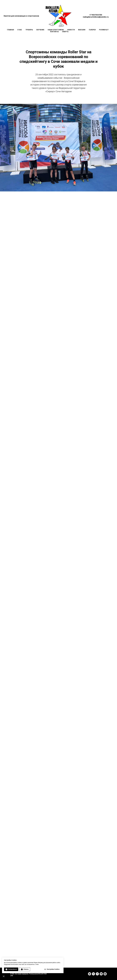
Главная (11, 30)
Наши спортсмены (56, 30)
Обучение (40, 30)
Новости (71, 30)
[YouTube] (101, 974)
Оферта (65, 32)
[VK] (93, 974)
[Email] (90, 974)
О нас (20, 30)
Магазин (82, 30)
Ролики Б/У (104, 30)
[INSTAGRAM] (105, 974)
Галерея (92, 30)
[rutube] (97, 974)
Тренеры (29, 30)
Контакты (54, 32)
